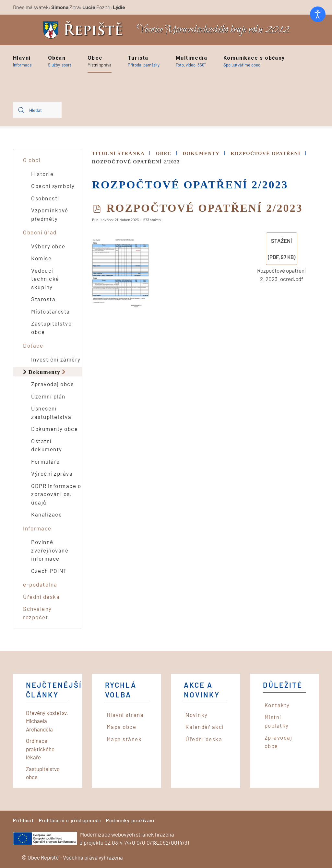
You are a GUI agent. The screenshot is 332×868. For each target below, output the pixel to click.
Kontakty (277, 705)
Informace (37, 528)
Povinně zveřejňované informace (50, 550)
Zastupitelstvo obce (51, 327)
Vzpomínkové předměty (50, 214)
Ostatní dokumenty (47, 445)
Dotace (33, 345)
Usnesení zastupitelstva (51, 412)
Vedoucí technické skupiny (45, 279)
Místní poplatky (277, 721)
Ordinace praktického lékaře (40, 749)
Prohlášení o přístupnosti (70, 820)
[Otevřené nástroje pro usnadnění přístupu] (318, 14)
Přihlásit (24, 820)
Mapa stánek (124, 739)
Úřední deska (41, 597)
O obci (32, 160)
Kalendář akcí (205, 727)
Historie (42, 174)
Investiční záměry (56, 359)
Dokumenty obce (54, 429)
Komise (41, 258)
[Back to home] (85, 30)
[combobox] (37, 110)
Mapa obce (122, 727)
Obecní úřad (40, 232)
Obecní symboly (53, 186)
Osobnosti (45, 198)
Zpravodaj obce (53, 384)
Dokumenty (45, 372)
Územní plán (48, 396)
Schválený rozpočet (37, 613)
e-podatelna (40, 584)
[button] (22, 61)
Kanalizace (47, 514)
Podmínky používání (130, 820)
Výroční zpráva (52, 473)
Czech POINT (49, 571)
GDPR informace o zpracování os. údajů (56, 494)
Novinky (197, 715)
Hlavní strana (125, 715)
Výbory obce (48, 246)
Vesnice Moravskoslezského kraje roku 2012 (213, 30)
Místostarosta (51, 311)
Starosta (43, 299)
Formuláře (46, 461)
